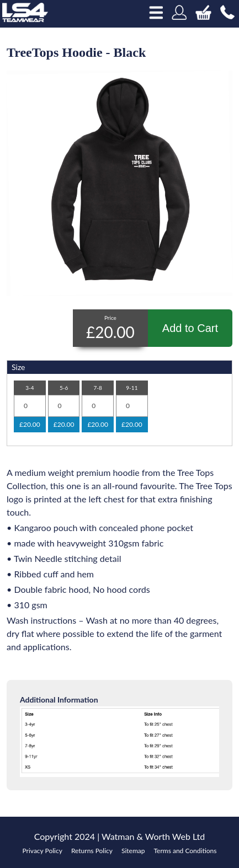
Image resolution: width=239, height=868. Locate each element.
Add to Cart (190, 328)
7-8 (98, 388)
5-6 (64, 388)
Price (110, 318)
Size (18, 367)
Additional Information (59, 700)
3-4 (30, 388)
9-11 (132, 388)
